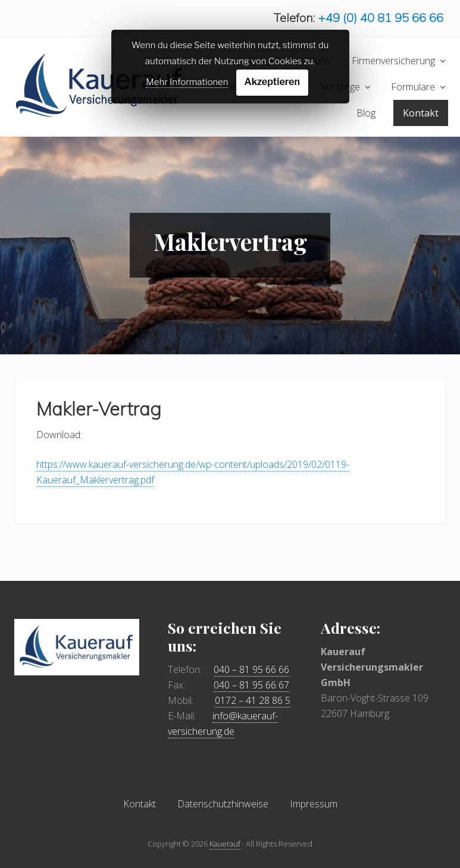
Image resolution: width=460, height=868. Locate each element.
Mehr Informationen (187, 82)
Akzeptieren (272, 82)
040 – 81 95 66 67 (251, 685)
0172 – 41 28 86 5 (253, 700)
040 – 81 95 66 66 (251, 669)
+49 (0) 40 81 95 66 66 (381, 18)
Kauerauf (225, 844)
